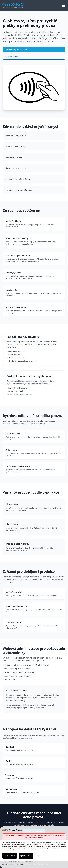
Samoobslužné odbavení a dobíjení (34, 763)
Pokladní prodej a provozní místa (34, 749)
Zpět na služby (12, 57)
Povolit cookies (10, 856)
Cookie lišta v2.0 (29, 862)
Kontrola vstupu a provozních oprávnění (34, 791)
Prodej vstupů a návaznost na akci (34, 777)
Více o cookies (11, 850)
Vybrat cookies (26, 856)
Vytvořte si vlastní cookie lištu (11, 862)
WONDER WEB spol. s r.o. (13, 864)
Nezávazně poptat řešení (16, 49)
